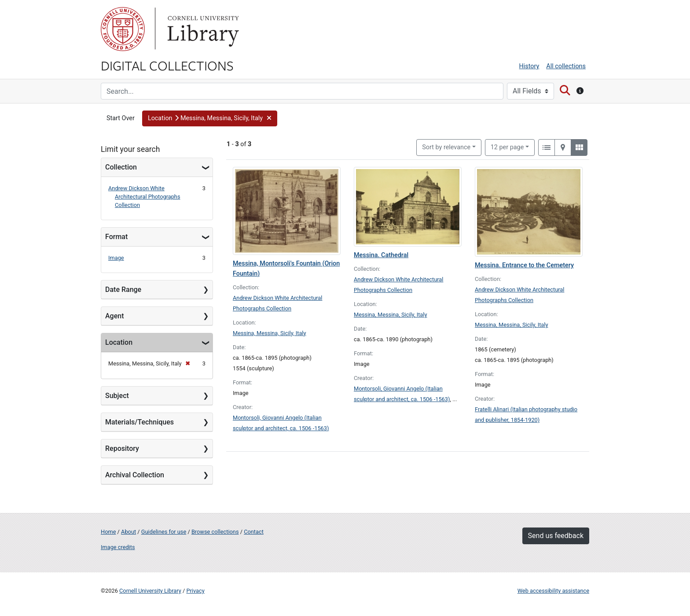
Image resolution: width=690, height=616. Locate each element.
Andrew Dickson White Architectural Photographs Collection (144, 197)
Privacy (195, 591)
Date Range (123, 290)
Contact (254, 532)
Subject (117, 396)
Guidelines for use (164, 532)
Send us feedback (556, 536)
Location (119, 342)
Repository (122, 448)
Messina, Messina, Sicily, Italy (270, 333)
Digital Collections (167, 65)
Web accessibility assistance (553, 591)
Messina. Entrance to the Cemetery (524, 265)
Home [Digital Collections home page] (108, 532)
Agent (114, 316)
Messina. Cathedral (381, 255)
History (529, 66)
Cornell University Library (150, 591)
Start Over (121, 118)
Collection (121, 167)
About (128, 532)
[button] (210, 118)
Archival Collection (135, 475)
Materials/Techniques (139, 422)
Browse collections (215, 532)
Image (116, 258)
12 (507, 147)
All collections (566, 66)
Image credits (118, 547)
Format (116, 237)
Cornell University (123, 29)
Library (202, 29)
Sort (446, 147)
